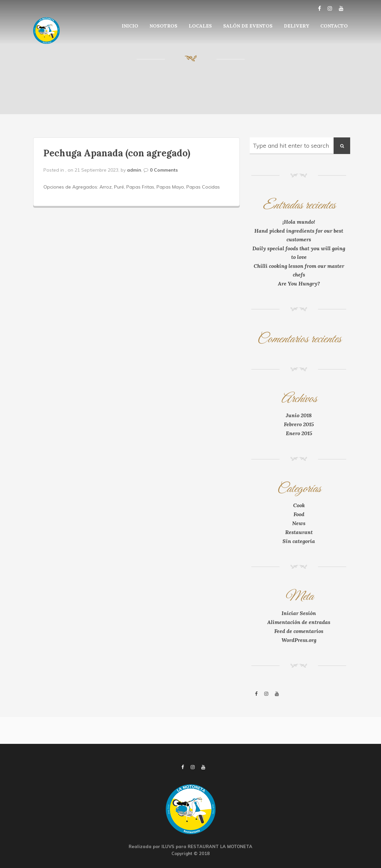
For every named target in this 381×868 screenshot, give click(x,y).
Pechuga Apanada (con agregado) (117, 153)
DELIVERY (296, 26)
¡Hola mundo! (299, 222)
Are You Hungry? (299, 283)
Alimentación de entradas (299, 622)
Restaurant (299, 532)
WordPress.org (299, 640)
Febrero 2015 (299, 424)
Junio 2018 (299, 415)
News (299, 523)
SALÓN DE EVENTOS (248, 26)
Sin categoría (299, 541)
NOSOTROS (163, 26)
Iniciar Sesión (299, 613)
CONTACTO (334, 26)
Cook (299, 505)
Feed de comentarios (299, 631)
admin (134, 170)
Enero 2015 (299, 433)
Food (299, 514)
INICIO (130, 26)
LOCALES (200, 26)
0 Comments (164, 170)
